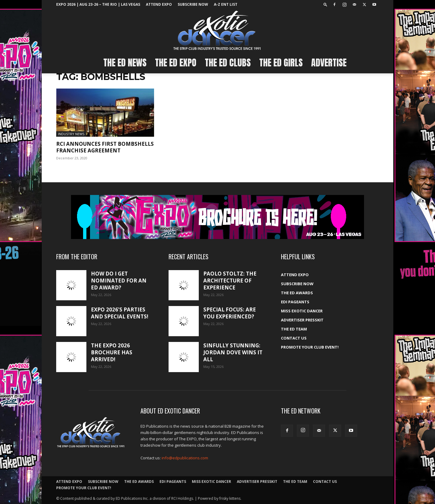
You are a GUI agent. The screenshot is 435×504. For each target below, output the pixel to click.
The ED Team (294, 329)
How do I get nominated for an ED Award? (119, 281)
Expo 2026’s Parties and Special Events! (120, 313)
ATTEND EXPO (159, 4)
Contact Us (294, 338)
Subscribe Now (193, 4)
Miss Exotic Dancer (302, 311)
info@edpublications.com (185, 458)
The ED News (125, 63)
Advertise (329, 63)
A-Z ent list (226, 4)
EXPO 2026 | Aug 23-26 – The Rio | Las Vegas (98, 4)
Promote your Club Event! (310, 347)
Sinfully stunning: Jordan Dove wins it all (233, 352)
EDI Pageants (295, 302)
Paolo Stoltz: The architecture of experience (230, 281)
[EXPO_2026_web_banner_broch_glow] (217, 217)
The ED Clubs (228, 63)
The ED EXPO (176, 63)
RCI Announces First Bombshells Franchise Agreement (105, 147)
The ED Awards (297, 293)
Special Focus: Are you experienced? (230, 313)
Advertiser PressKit (302, 320)
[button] (325, 4)
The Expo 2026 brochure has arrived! (112, 352)
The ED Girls (281, 63)
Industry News (71, 134)
